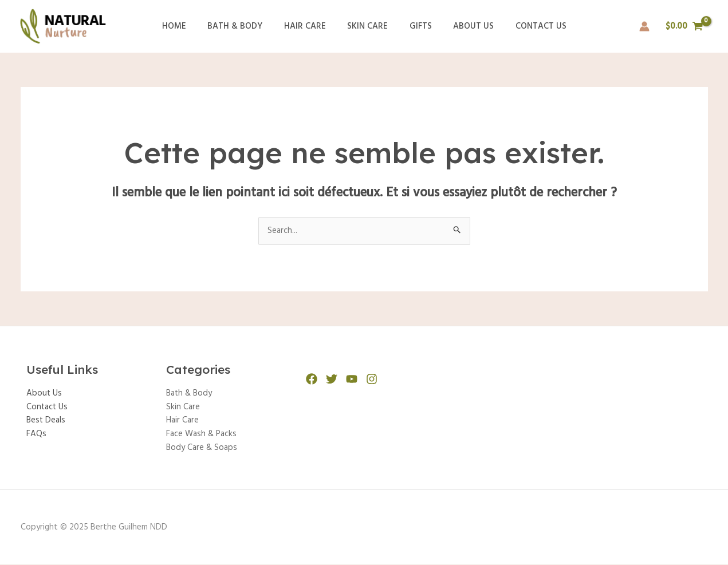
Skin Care (367, 26)
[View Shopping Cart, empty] (684, 27)
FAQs (36, 435)
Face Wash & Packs (202, 435)
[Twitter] (332, 379)
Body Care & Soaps (202, 449)
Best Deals (46, 421)
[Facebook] (312, 379)
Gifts (416, 26)
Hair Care (309, 26)
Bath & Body (243, 26)
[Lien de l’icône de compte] (644, 26)
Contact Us (528, 26)
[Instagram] (372, 379)
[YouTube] (352, 379)
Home (187, 26)
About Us (465, 26)
